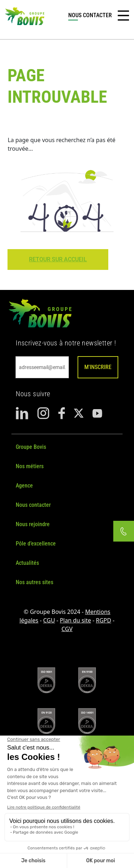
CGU (49, 620)
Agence (24, 486)
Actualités (27, 563)
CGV (67, 629)
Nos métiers (30, 466)
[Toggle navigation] (123, 16)
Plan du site (75, 620)
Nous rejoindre (33, 524)
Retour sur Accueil (58, 259)
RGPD (103, 620)
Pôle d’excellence (36, 544)
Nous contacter (33, 505)
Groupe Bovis (31, 447)
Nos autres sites (34, 582)
